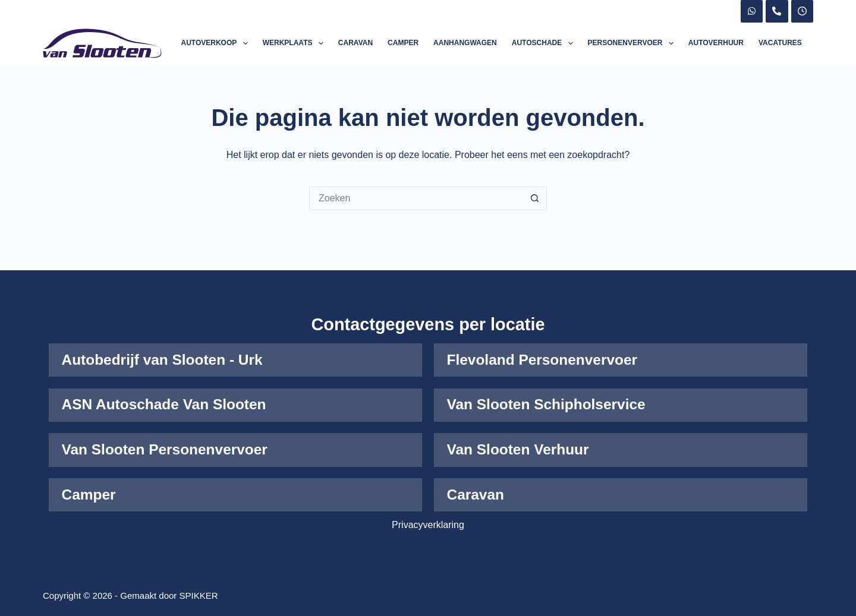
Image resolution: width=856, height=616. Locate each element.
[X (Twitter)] (802, 11)
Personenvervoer (633, 43)
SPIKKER (199, 596)
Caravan (355, 43)
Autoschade (545, 43)
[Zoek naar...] (416, 198)
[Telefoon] (777, 11)
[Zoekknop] (535, 198)
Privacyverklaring (428, 525)
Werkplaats (295, 43)
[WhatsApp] (752, 11)
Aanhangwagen (465, 43)
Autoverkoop (217, 43)
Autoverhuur (716, 43)
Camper (403, 43)
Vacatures (780, 43)
